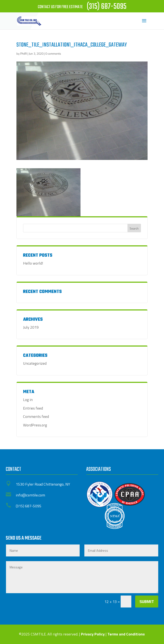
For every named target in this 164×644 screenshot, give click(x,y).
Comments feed (36, 416)
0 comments (53, 53)
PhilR (24, 53)
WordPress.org (35, 425)
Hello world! (33, 263)
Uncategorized (35, 363)
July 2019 (31, 327)
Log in (28, 400)
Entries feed (33, 408)
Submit (147, 601)
